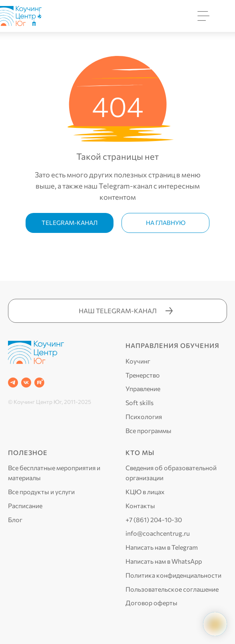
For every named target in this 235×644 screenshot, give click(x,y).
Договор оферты (151, 603)
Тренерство (143, 375)
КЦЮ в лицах (145, 492)
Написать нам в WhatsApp (164, 561)
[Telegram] (13, 383)
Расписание (25, 506)
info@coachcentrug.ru (158, 533)
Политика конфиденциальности (173, 575)
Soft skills (139, 402)
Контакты (140, 506)
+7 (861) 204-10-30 (154, 520)
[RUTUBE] (39, 383)
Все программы (148, 430)
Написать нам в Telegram (162, 547)
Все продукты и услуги (41, 492)
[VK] (26, 383)
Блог (15, 520)
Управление (143, 389)
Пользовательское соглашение (172, 589)
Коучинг (138, 361)
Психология (144, 416)
